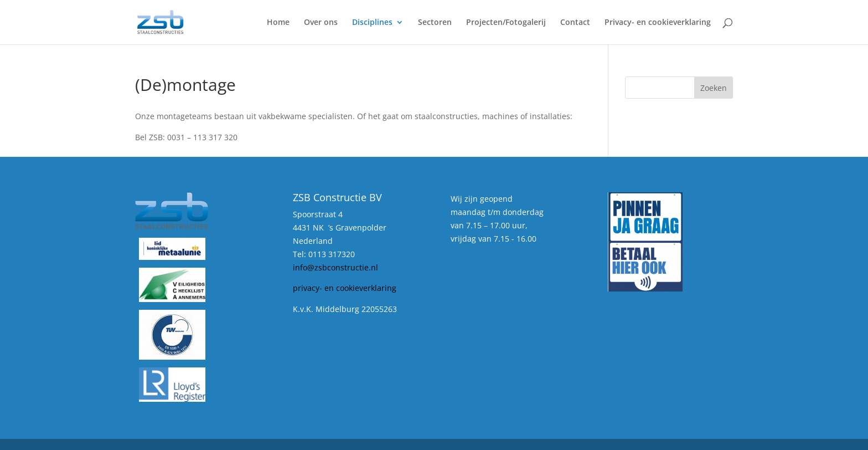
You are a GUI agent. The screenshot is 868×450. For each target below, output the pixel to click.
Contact (575, 23)
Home (278, 23)
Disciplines (372, 23)
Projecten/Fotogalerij (506, 23)
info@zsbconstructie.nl (335, 267)
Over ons (321, 23)
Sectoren (435, 23)
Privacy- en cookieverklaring (658, 23)
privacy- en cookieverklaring (345, 288)
